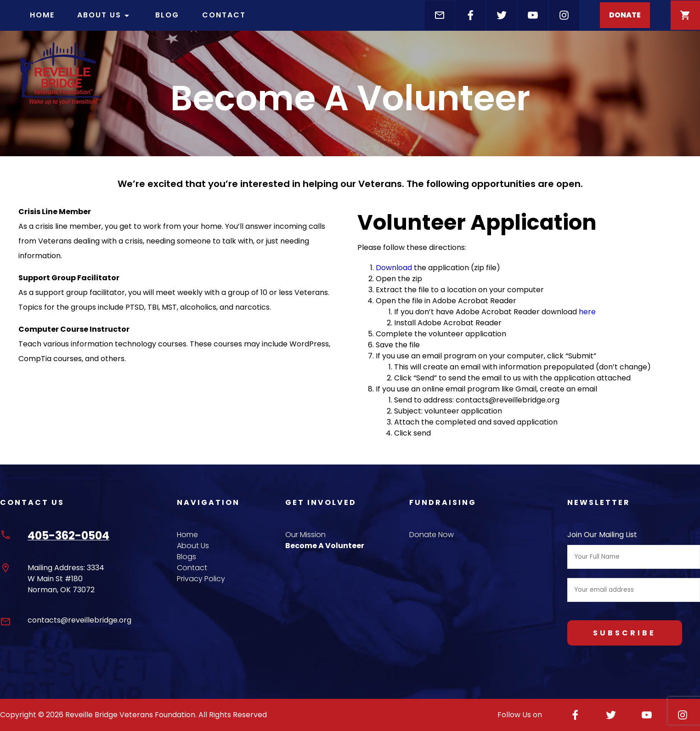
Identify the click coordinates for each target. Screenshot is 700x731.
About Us (105, 15)
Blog (167, 15)
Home (42, 15)
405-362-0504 (68, 535)
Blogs (186, 557)
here (587, 312)
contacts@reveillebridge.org (79, 620)
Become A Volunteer (325, 546)
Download (394, 268)
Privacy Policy (201, 579)
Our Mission (305, 535)
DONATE (625, 15)
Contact (224, 15)
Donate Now (432, 535)
